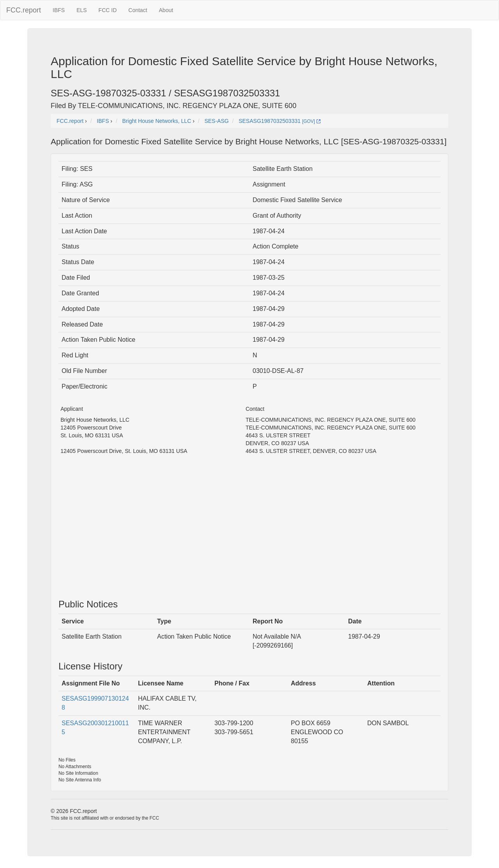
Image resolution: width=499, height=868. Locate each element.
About (166, 10)
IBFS (59, 10)
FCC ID (108, 10)
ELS (81, 10)
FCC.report (24, 10)
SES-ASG (216, 121)
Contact (138, 10)
